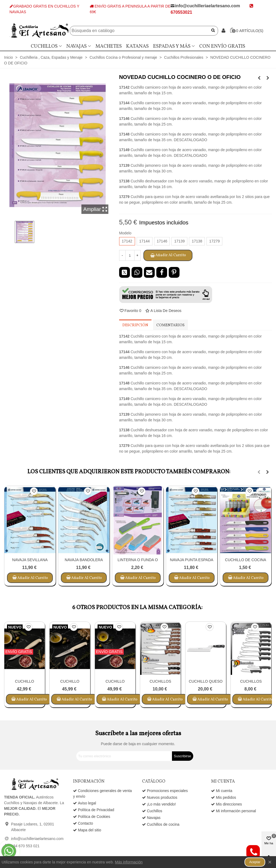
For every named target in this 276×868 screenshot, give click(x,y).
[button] (166, 295)
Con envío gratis (222, 46)
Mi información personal (234, 811)
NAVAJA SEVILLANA (30, 560)
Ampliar (95, 209)
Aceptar (255, 862)
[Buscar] (137, 31)
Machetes (109, 46)
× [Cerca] (270, 862)
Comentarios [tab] (170, 325)
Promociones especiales (165, 791)
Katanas (137, 46)
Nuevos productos (160, 798)
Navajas (77, 46)
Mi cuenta (222, 791)
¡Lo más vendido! (159, 804)
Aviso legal (84, 803)
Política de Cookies (92, 817)
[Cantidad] (130, 255)
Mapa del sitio (87, 830)
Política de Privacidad (94, 810)
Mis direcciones (226, 804)
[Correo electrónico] (124, 756)
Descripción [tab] (135, 325)
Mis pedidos (224, 798)
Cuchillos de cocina (161, 824)
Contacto (83, 823)
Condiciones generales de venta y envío (102, 793)
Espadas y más (172, 46)
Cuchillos (44, 46)
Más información (129, 862)
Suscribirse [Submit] (182, 756)
